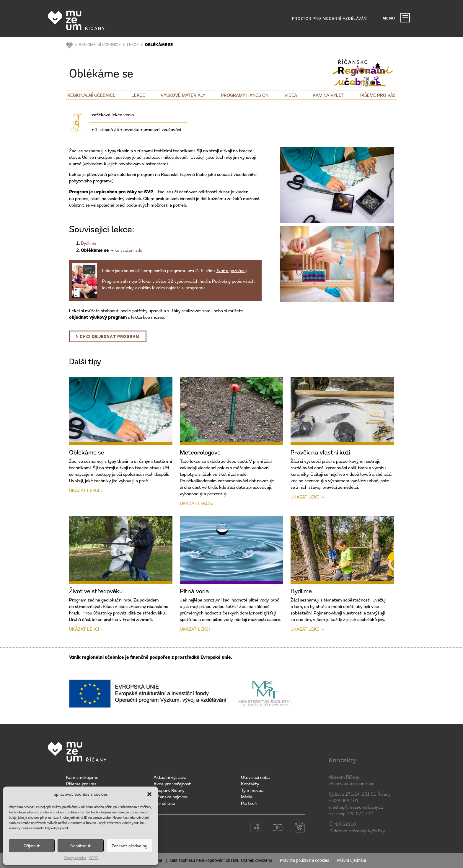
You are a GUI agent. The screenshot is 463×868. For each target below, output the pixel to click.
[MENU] (405, 18)
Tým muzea (252, 790)
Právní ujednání (352, 860)
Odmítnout (80, 846)
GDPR (93, 858)
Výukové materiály (183, 95)
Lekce (138, 95)
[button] (149, 794)
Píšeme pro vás (378, 95)
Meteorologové (200, 452)
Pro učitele (164, 803)
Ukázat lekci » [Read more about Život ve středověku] (86, 629)
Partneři (249, 803)
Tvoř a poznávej (231, 270)
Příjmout (32, 846)
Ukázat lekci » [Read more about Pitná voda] (197, 629)
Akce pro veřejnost (172, 784)
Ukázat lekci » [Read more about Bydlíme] (307, 629)
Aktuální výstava (170, 777)
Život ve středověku (96, 591)
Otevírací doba (255, 777)
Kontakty (250, 784)
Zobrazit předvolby (129, 846)
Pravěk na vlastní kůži (320, 452)
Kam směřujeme (82, 777)
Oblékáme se (87, 452)
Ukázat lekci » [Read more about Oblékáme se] (86, 490)
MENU (389, 18)
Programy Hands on (245, 95)
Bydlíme (89, 243)
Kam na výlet (328, 95)
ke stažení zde (128, 250)
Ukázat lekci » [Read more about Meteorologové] (197, 503)
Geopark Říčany (169, 790)
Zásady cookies (75, 858)
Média (247, 797)
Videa (291, 95)
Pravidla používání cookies (305, 860)
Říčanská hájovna (171, 797)
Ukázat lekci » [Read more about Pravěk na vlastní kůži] (307, 497)
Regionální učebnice (91, 95)
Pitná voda (194, 591)
